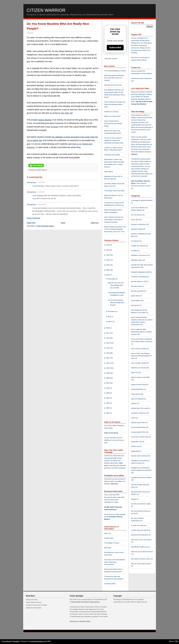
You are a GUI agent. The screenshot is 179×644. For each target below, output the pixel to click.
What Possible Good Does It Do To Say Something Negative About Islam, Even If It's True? (115, 229)
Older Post (95, 223)
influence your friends (139, 368)
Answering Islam (110, 584)
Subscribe (115, 47)
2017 (108, 333)
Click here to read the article (80, 621)
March (110, 322)
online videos (136, 394)
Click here (114, 484)
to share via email (137, 525)
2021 (108, 265)
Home (63, 223)
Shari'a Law (135, 446)
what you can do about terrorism (142, 552)
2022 (108, 260)
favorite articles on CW (139, 281)
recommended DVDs (138, 432)
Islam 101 (108, 533)
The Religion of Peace (112, 543)
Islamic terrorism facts (139, 384)
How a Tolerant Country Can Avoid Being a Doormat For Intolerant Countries (114, 220)
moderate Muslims (138, 389)
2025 (108, 245)
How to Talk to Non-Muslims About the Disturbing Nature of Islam (141, 356)
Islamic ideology (45, 120)
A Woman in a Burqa (111, 112)
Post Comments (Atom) (45, 226)
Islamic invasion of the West (141, 377)
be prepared (135, 241)
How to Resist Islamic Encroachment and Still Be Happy (113, 123)
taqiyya (134, 154)
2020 (108, 270)
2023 (108, 255)
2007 (108, 383)
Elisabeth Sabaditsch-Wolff (140, 272)
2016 (108, 338)
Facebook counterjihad (139, 277)
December (112, 279)
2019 (108, 275)
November (112, 311)
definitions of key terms (139, 255)
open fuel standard (138, 399)
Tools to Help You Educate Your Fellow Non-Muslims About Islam (115, 104)
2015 (108, 343)
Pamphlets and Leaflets (112, 155)
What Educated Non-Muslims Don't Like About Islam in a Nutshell (114, 78)
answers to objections (139, 224)
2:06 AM (41, 192)
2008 (108, 378)
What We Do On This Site (113, 85)
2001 (108, 413)
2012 (108, 358)
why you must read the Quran (141, 564)
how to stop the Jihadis (139, 349)
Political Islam (109, 538)
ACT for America (137, 215)
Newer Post (31, 223)
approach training (137, 229)
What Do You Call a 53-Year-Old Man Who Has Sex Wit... (116, 285)
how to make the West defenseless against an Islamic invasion (142, 332)
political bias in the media (140, 408)
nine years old (67, 113)
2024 (108, 250)
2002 (108, 408)
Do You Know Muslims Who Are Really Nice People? (116, 303)
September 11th (137, 442)
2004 (108, 398)
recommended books (139, 427)
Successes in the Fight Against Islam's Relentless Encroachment (115, 562)
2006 (108, 388)
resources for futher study (140, 437)
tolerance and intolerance (140, 535)
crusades (134, 251)
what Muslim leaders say (140, 547)
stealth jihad (135, 451)
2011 (108, 363)
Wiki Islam (108, 548)
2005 (108, 393)
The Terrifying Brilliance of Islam (115, 71)
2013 (108, 353)
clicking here (135, 43)
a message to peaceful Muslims (142, 200)
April (110, 316)
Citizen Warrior (46, 10)
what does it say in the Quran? (141, 540)
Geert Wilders (136, 301)
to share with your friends (140, 530)
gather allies (135, 296)
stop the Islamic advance (140, 456)
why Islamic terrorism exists (141, 559)
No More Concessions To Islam (37, 605)
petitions (134, 403)
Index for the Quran (111, 433)
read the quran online (139, 423)
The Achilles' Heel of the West (114, 191)
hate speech (136, 305)
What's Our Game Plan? (113, 116)
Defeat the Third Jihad (34, 608)
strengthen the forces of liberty (141, 477)
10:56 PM (42, 205)
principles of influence (139, 413)
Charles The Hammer (139, 246)
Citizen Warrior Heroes (34, 602)
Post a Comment (34, 218)
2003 (108, 403)
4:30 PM (41, 182)
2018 (108, 328)
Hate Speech (109, 172)
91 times (54, 127)
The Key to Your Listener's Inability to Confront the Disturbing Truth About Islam (114, 140)
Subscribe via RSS (111, 59)
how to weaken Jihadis (139, 363)
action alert (135, 220)
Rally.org (144, 40)
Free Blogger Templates (11, 641)
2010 (108, 368)
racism (134, 418)
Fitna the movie (137, 286)
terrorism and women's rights (141, 504)
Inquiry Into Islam (32, 600)
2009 (108, 373)
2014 (108, 348)
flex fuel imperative (138, 291)
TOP (177, 641)
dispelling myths (137, 260)
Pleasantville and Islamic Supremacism (85, 602)
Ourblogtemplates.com (38, 641)
